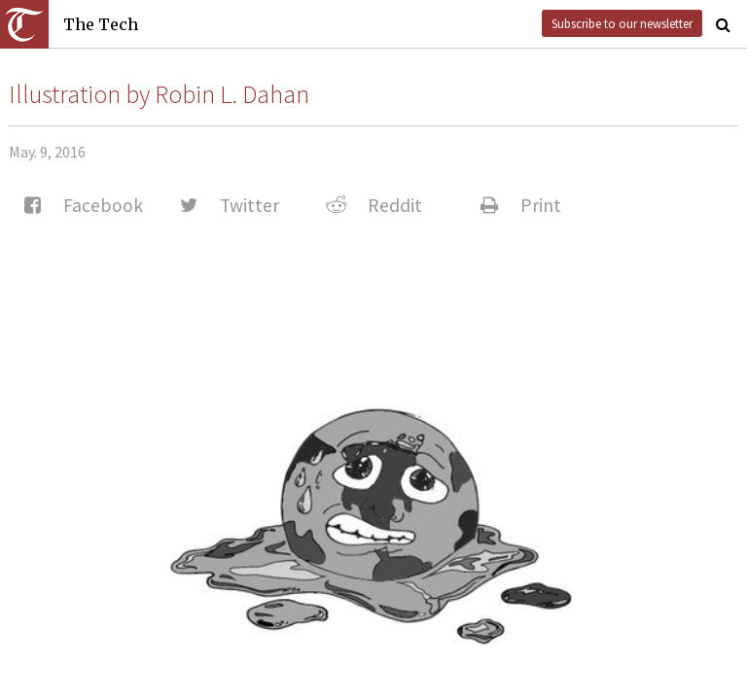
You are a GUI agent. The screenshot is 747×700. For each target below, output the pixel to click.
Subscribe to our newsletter (622, 23)
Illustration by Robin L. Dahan (159, 94)
